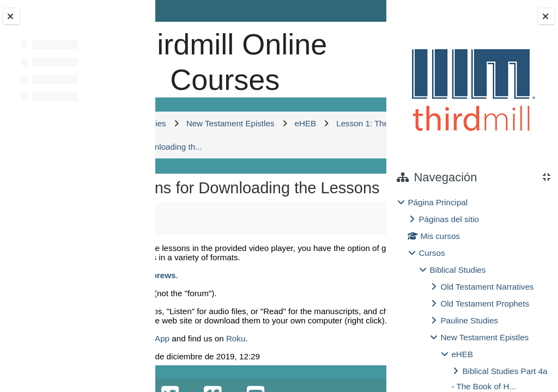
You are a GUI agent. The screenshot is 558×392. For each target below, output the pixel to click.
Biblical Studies (457, 270)
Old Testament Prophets (485, 304)
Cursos (432, 253)
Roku (236, 338)
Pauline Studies (469, 320)
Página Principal (438, 202)
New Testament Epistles (484, 337)
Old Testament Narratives (487, 287)
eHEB (462, 354)
